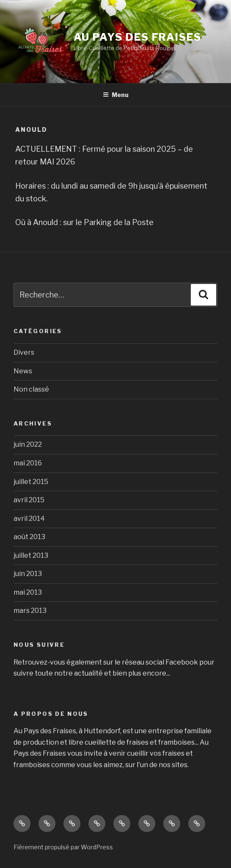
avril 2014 (29, 519)
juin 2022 (28, 444)
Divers (24, 352)
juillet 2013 (31, 555)
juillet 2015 (31, 482)
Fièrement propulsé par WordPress (63, 847)
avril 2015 (29, 500)
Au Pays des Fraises (137, 37)
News (23, 371)
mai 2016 (28, 463)
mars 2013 (30, 611)
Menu (116, 95)
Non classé (31, 389)
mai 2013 (28, 592)
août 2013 (29, 537)
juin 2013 (28, 574)
